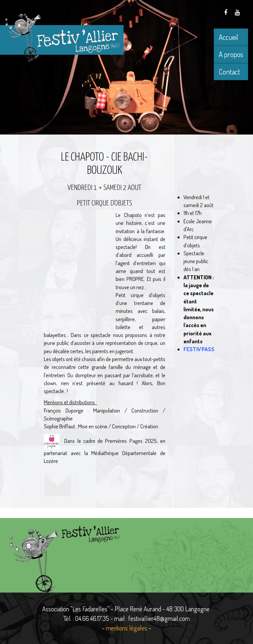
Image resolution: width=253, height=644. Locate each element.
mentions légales (126, 628)
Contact (229, 72)
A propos (231, 54)
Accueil (228, 37)
